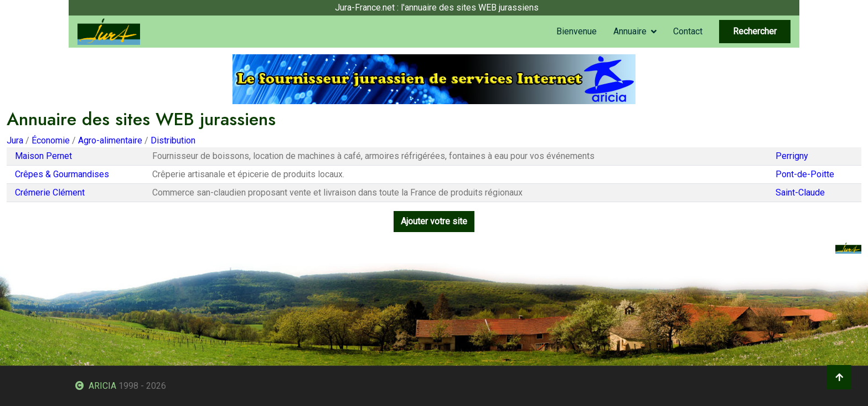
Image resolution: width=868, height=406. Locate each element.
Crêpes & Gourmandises (62, 174)
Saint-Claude (800, 192)
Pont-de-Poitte (805, 174)
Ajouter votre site (434, 221)
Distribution (173, 140)
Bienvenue (577, 31)
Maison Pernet (43, 156)
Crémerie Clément (50, 192)
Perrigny (792, 156)
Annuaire (630, 31)
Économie (51, 140)
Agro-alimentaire (110, 140)
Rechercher (755, 31)
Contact (688, 31)
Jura (15, 140)
